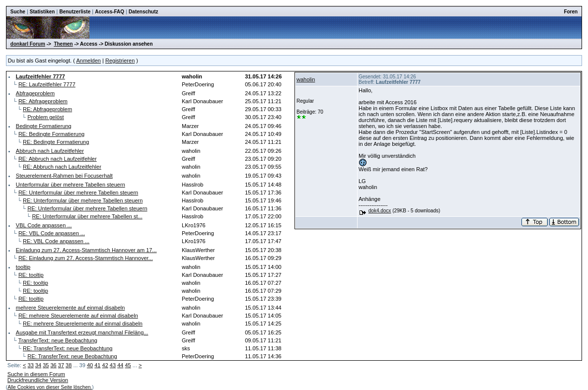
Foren (571, 12)
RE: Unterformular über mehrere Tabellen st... (87, 216)
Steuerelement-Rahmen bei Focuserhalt (64, 176)
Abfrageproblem (35, 93)
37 (61, 365)
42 (105, 365)
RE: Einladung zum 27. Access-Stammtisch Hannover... (86, 258)
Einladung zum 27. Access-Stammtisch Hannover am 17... (86, 250)
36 (53, 365)
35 (46, 365)
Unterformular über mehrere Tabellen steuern (71, 185)
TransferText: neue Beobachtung (58, 340)
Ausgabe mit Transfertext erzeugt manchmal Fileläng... (82, 332)
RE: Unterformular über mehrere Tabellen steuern (78, 193)
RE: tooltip (31, 275)
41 (97, 365)
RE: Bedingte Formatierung (51, 134)
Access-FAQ (110, 12)
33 (31, 365)
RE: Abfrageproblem (43, 101)
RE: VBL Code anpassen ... (52, 233)
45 (128, 365)
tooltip (23, 267)
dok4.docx (380, 211)
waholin (306, 79)
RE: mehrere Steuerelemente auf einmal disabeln (78, 316)
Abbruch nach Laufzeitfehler (50, 151)
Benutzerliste (75, 12)
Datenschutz (143, 12)
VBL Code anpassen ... (44, 225)
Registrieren (120, 61)
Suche (18, 12)
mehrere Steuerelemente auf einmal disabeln (71, 308)
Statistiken (42, 12)
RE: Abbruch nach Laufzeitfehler (58, 159)
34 (38, 365)
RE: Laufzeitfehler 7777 (47, 84)
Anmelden (88, 61)
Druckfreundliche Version (38, 380)
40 (90, 365)
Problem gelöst (45, 117)
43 (113, 365)
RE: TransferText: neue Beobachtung (68, 348)
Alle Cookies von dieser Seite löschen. (50, 387)
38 (69, 365)
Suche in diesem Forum (36, 374)
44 (120, 365)
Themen (63, 44)
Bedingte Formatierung (44, 126)
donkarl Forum (28, 44)
